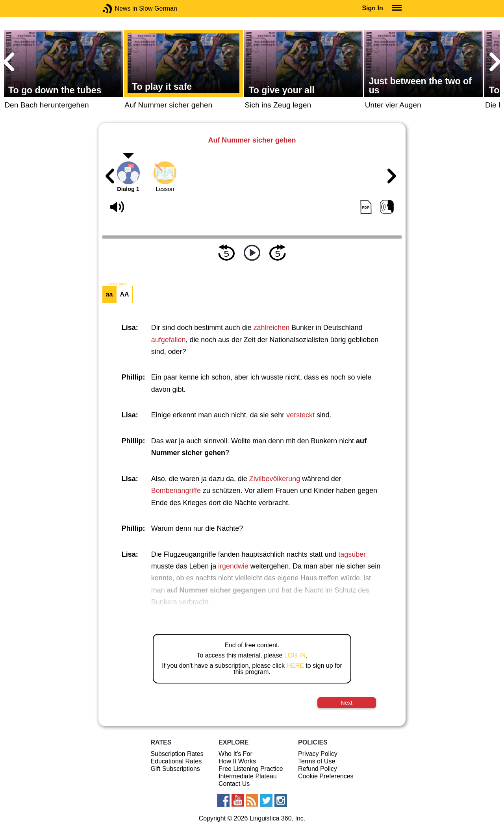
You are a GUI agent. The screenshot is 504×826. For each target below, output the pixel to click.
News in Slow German (119, 8)
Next (346, 703)
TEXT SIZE (117, 284)
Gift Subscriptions (175, 769)
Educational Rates (176, 761)
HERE (295, 666)
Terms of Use (317, 761)
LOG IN (295, 655)
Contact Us (234, 784)
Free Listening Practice (251, 769)
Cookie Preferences (326, 776)
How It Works (237, 761)
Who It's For (235, 754)
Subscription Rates (177, 754)
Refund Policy (318, 769)
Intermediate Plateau (248, 776)
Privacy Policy (318, 754)
